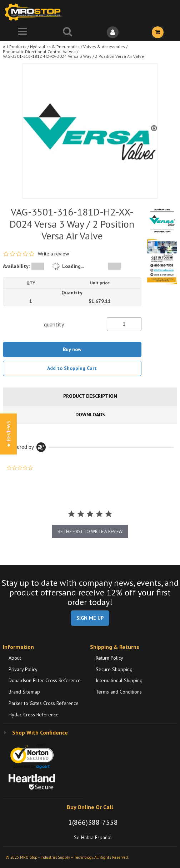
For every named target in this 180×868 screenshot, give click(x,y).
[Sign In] (112, 32)
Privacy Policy (23, 669)
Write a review (53, 254)
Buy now (72, 349)
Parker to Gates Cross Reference (44, 703)
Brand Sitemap (24, 692)
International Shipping (119, 680)
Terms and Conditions (119, 692)
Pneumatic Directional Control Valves (39, 52)
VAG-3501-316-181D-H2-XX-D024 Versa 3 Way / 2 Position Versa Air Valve (73, 56)
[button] (8, 434)
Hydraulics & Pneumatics (55, 47)
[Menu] (22, 32)
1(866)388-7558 (93, 822)
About (15, 658)
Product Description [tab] (90, 396)
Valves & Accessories (104, 47)
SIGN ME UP (90, 618)
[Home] (35, 12)
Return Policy (109, 658)
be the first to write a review (90, 531)
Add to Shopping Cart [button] (72, 368)
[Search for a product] (67, 32)
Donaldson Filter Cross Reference (45, 680)
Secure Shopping (114, 669)
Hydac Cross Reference (34, 715)
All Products (15, 47)
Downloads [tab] (90, 415)
